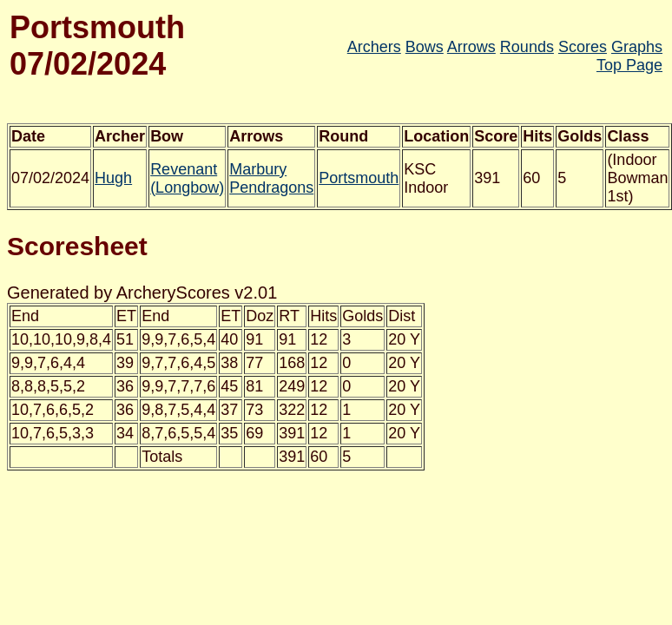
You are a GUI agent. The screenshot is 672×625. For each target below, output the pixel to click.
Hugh (113, 178)
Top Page (629, 65)
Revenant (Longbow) (187, 178)
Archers (374, 47)
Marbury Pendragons (271, 178)
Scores (583, 47)
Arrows (471, 47)
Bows (425, 47)
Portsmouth (359, 178)
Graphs (637, 47)
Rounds (527, 47)
